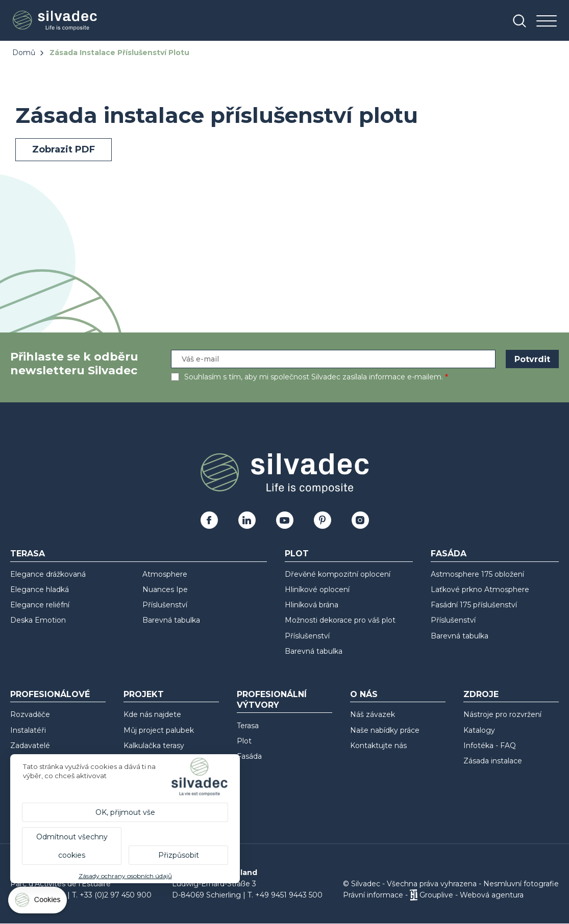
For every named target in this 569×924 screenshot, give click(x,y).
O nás (364, 694)
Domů (24, 53)
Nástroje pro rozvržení (502, 714)
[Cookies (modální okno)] (38, 902)
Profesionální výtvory (272, 700)
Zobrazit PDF (64, 149)
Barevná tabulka (171, 620)
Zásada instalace (493, 761)
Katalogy (479, 730)
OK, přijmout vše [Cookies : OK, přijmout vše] (125, 812)
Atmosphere (165, 574)
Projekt (144, 694)
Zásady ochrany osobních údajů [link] (125, 876)
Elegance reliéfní (40, 605)
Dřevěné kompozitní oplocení (338, 574)
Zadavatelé (30, 746)
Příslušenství (165, 605)
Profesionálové (50, 694)
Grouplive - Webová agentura (472, 895)
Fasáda (449, 554)
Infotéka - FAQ (490, 746)
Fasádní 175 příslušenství (474, 605)
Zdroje (481, 694)
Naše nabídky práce (385, 730)
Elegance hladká (40, 589)
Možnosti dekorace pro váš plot (340, 620)
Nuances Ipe (165, 589)
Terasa (28, 554)
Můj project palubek (159, 730)
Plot (297, 554)
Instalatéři (28, 730)
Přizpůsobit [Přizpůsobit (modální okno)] (179, 855)
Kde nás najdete (152, 714)
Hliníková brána (312, 605)
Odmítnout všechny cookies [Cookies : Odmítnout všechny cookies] (72, 846)
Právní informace (373, 895)
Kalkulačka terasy (154, 746)
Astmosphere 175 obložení (477, 574)
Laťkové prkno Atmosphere (480, 589)
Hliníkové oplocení (317, 589)
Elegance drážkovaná (48, 574)
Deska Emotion (38, 620)
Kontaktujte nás (378, 746)
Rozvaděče (30, 714)
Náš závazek (373, 714)
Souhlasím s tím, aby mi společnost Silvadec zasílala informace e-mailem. (314, 377)
